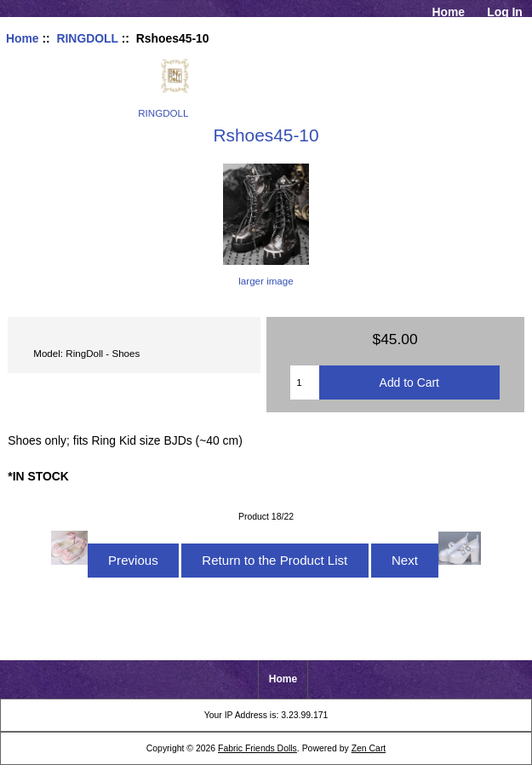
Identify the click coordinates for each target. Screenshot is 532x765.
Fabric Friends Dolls (257, 748)
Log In (505, 12)
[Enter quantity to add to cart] (304, 382)
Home (448, 12)
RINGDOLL (87, 38)
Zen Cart (369, 748)
